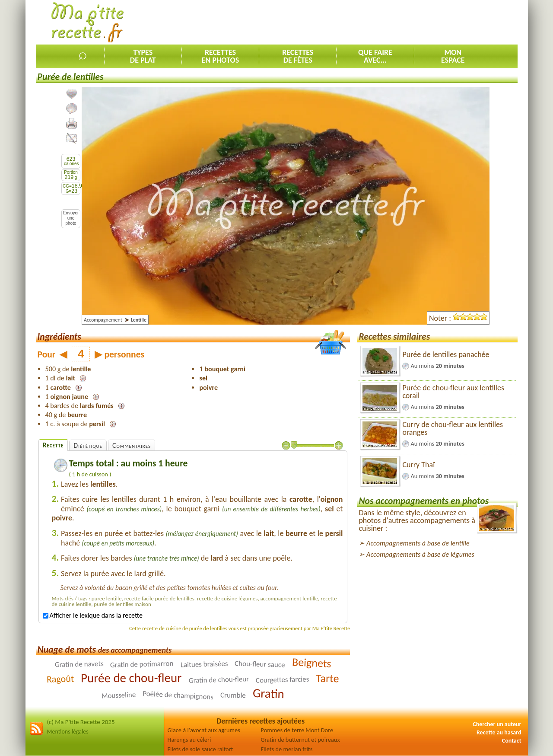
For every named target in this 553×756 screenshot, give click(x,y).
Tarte (327, 678)
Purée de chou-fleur (131, 678)
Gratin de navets (79, 664)
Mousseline (118, 695)
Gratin (269, 693)
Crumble (233, 695)
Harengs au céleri (189, 740)
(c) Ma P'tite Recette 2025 (81, 722)
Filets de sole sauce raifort (200, 749)
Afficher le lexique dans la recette (93, 615)
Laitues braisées (204, 664)
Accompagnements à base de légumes (420, 554)
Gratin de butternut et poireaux (300, 740)
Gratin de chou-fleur (219, 680)
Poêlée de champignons (178, 695)
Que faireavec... (375, 56)
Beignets (311, 663)
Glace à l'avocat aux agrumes (204, 730)
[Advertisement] (360, 22)
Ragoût (60, 679)
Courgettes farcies (283, 680)
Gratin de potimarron (142, 664)
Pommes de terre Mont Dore (297, 730)
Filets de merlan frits (287, 749)
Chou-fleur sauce (260, 664)
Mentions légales (68, 732)
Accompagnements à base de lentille (418, 543)
